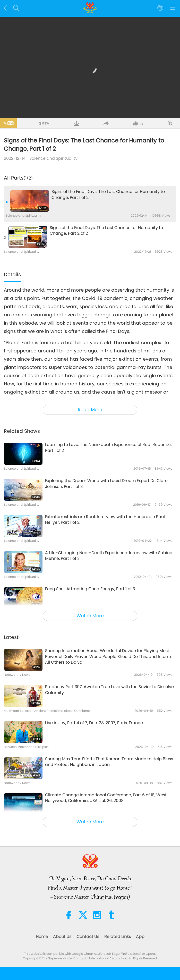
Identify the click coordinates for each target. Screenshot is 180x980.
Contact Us (88, 937)
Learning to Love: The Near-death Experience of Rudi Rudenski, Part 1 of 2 (108, 447)
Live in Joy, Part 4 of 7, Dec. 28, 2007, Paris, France (94, 723)
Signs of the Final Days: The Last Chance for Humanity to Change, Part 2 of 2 (106, 231)
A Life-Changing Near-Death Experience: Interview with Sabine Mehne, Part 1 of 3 (109, 556)
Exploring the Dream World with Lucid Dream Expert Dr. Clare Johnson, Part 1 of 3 (106, 484)
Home (42, 937)
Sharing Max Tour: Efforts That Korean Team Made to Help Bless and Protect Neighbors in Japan (109, 762)
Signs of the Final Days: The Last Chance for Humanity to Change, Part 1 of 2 (108, 195)
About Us (62, 937)
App (140, 937)
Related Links (118, 937)
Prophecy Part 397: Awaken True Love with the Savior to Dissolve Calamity (109, 690)
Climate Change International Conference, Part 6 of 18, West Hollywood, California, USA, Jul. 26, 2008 (106, 798)
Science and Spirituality (53, 158)
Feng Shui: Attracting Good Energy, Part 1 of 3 (90, 589)
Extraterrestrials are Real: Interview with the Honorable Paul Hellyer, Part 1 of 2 (105, 520)
